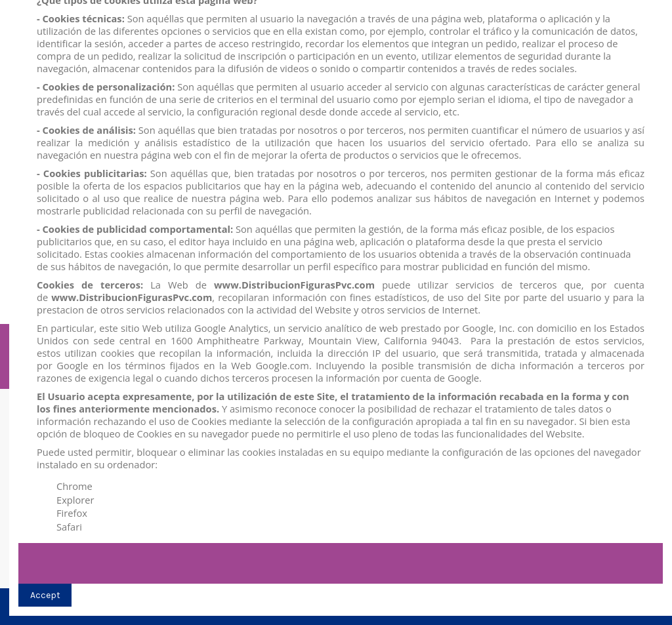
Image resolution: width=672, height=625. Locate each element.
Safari (69, 527)
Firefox (72, 513)
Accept (45, 595)
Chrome (74, 486)
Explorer (75, 500)
